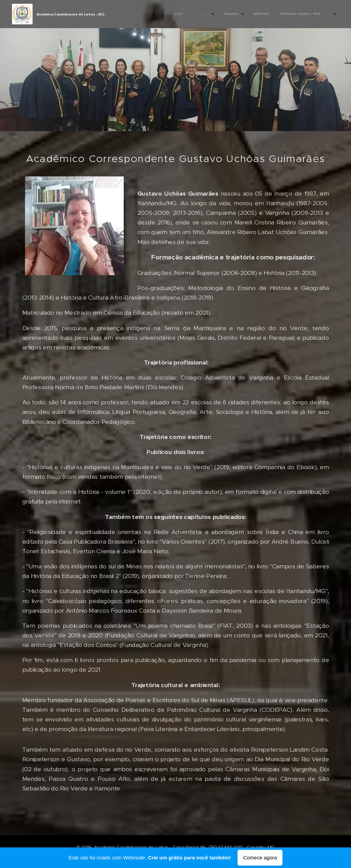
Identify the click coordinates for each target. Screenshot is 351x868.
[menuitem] (271, 14)
